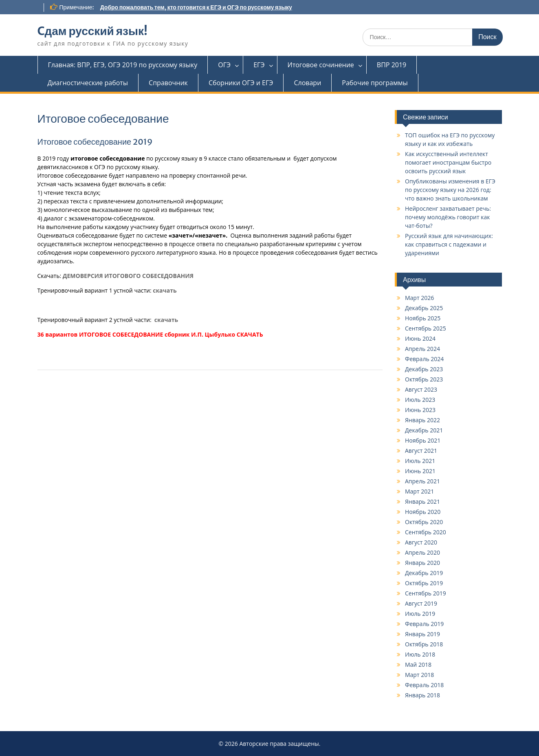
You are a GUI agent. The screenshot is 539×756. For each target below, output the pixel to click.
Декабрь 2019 (424, 573)
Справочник (168, 83)
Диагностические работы (88, 83)
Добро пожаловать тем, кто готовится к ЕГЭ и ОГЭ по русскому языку (196, 7)
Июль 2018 (420, 654)
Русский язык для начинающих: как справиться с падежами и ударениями (449, 244)
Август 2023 (421, 389)
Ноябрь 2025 (423, 318)
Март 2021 (419, 491)
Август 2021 (421, 451)
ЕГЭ (259, 65)
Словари (307, 83)
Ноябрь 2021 (423, 440)
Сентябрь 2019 (426, 593)
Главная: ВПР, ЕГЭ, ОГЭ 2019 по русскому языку (123, 65)
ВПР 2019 (392, 65)
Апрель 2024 (422, 349)
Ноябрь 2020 (423, 512)
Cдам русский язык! (92, 31)
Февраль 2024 (424, 359)
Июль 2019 (420, 614)
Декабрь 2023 (424, 369)
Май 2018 (418, 665)
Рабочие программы (375, 83)
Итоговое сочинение (321, 65)
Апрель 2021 (422, 481)
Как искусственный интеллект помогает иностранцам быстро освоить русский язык (448, 162)
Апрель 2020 (422, 552)
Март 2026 (419, 298)
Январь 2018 (422, 695)
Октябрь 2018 (424, 644)
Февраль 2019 (424, 624)
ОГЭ (224, 65)
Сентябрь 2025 (426, 328)
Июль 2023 (420, 400)
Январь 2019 (422, 634)
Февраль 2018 (424, 685)
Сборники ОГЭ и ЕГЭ (241, 83)
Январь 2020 (422, 563)
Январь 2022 (422, 420)
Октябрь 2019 (424, 583)
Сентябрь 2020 (426, 532)
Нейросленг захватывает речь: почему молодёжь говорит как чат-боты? (448, 217)
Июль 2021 (420, 461)
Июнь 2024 (420, 338)
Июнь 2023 (420, 410)
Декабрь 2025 (424, 308)
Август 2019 (421, 603)
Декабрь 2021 (424, 430)
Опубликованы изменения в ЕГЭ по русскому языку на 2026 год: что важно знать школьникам (450, 190)
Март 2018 (419, 675)
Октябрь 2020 (424, 522)
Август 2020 (421, 542)
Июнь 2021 (420, 471)
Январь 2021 (422, 501)
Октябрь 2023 (424, 379)
